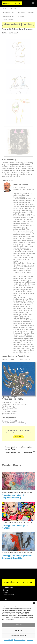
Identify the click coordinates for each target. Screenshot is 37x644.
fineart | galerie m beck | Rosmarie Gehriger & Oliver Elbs (17, 557)
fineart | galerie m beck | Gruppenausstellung (13, 496)
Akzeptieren (18, 625)
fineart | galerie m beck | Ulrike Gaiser (19, 452)
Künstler (31, 13)
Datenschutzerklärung (20, 640)
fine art (5, 493)
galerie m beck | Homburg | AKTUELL (20, 493)
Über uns (5, 590)
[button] (34, 603)
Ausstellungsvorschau (18, 9)
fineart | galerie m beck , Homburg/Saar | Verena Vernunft (19, 448)
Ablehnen (18, 630)
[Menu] (33, 3)
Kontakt (5, 597)
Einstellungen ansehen (18, 636)
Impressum (30, 640)
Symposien (21, 16)
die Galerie (21, 13)
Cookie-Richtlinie (9, 640)
